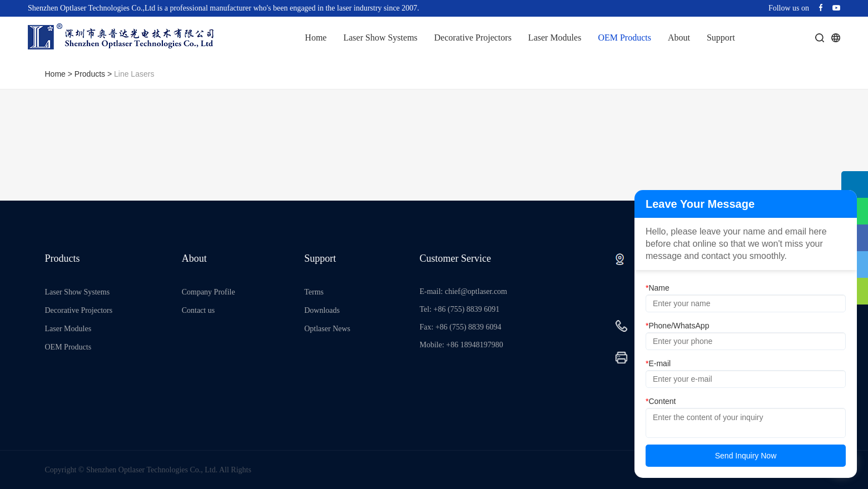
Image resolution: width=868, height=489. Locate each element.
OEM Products (624, 38)
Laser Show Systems (380, 38)
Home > (60, 74)
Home (316, 38)
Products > (94, 74)
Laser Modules (555, 38)
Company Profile (209, 292)
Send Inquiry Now (746, 456)
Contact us (199, 310)
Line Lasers (134, 74)
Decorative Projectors (473, 38)
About (679, 38)
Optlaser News (327, 329)
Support (721, 38)
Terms (314, 292)
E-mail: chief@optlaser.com (464, 291)
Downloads (322, 310)
